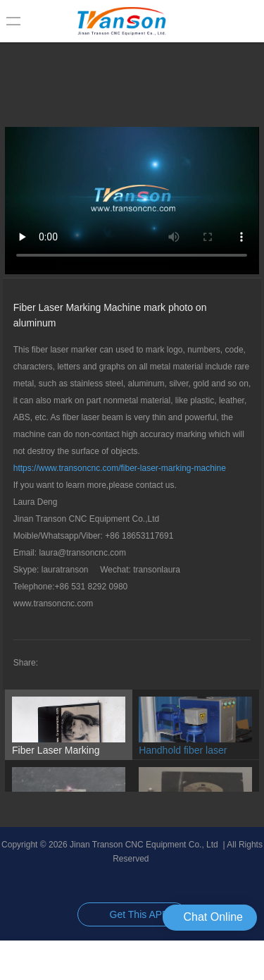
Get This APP (139, 914)
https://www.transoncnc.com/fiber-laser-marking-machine (120, 468)
